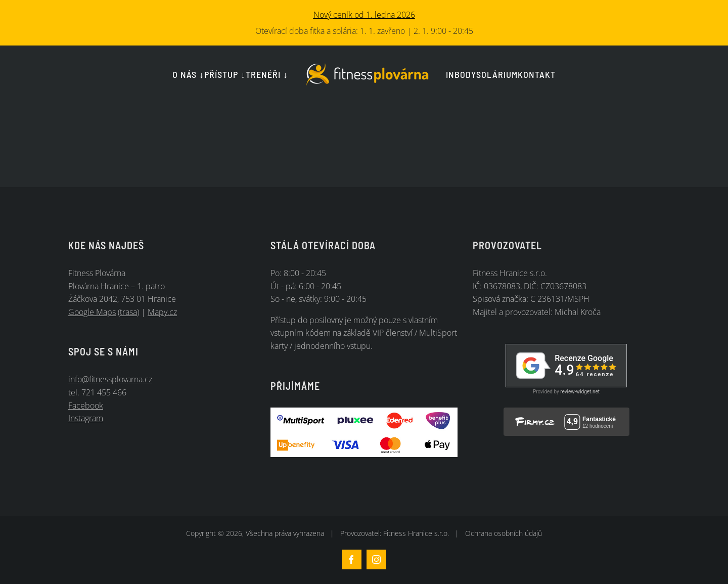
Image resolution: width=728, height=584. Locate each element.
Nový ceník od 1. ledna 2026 (364, 15)
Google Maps (92, 312)
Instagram (86, 418)
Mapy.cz (162, 312)
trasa (128, 312)
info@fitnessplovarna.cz (110, 379)
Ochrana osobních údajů (504, 533)
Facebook (86, 406)
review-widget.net (580, 392)
